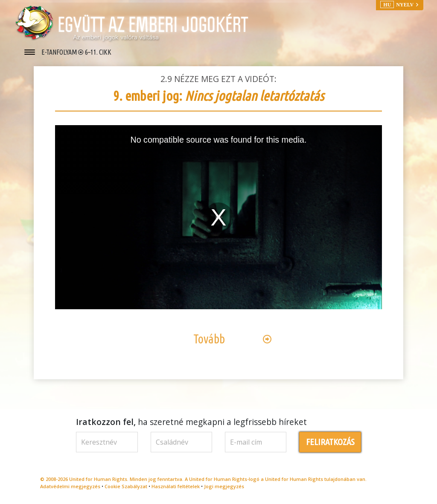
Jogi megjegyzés (224, 486)
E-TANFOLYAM (60, 52)
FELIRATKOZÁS (330, 442)
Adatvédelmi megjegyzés (70, 486)
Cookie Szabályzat (126, 486)
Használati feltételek (176, 486)
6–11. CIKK (98, 52)
